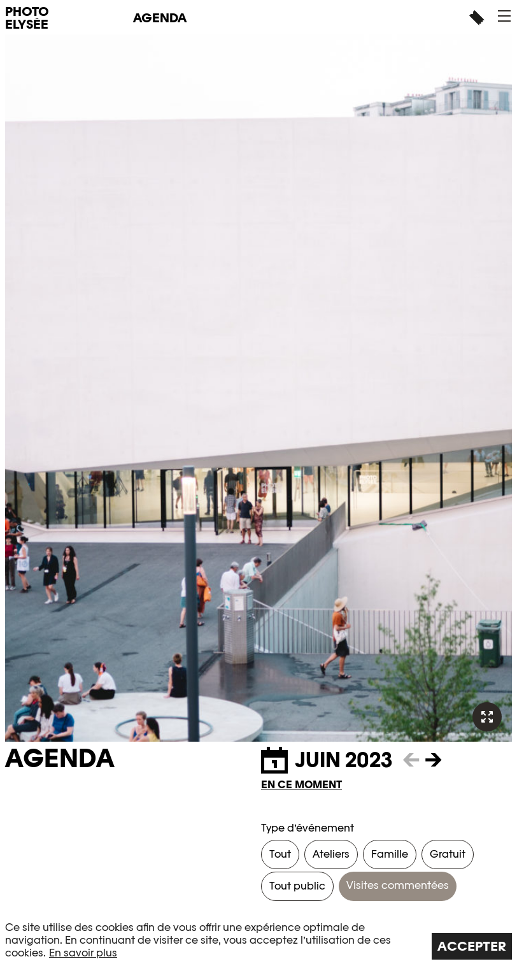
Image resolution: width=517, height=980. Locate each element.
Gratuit (448, 854)
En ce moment (301, 785)
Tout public (297, 886)
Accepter (472, 946)
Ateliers (331, 854)
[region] (258, 940)
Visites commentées (398, 885)
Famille (390, 854)
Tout (280, 854)
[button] (504, 16)
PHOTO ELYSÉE (27, 18)
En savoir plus (83, 953)
